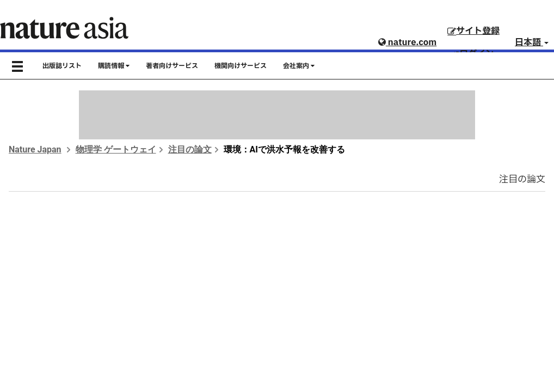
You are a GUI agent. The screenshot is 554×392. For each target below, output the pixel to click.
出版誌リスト (62, 66)
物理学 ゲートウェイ (116, 149)
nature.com (407, 42)
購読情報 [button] (114, 66)
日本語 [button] (532, 42)
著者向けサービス (172, 66)
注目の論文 (190, 149)
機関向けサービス (241, 66)
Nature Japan (35, 149)
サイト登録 (473, 31)
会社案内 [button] (299, 66)
